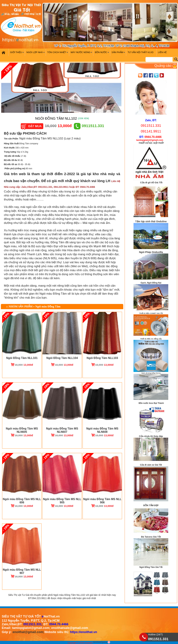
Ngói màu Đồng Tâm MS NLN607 (62, 430)
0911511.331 (89, 126)
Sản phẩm (119, 53)
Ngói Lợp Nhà (36, 53)
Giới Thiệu (17, 53)
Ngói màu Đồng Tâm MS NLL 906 (102, 501)
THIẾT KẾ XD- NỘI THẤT (151, 143)
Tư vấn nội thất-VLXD (140, 52)
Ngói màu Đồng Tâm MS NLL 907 (22, 571)
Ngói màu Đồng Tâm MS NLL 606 (22, 501)
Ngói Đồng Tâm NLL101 (22, 358)
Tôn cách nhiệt (58, 53)
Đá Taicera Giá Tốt (151, 537)
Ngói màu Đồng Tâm (48, 306)
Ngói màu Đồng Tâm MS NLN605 (22, 430)
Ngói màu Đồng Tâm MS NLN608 (102, 430)
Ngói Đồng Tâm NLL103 (102, 358)
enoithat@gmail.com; (28, 632)
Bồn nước (102, 53)
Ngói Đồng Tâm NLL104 (62, 358)
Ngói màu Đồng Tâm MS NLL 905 (62, 501)
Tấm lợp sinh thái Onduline (151, 221)
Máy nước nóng (82, 53)
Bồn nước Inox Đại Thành (151, 403)
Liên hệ (162, 52)
